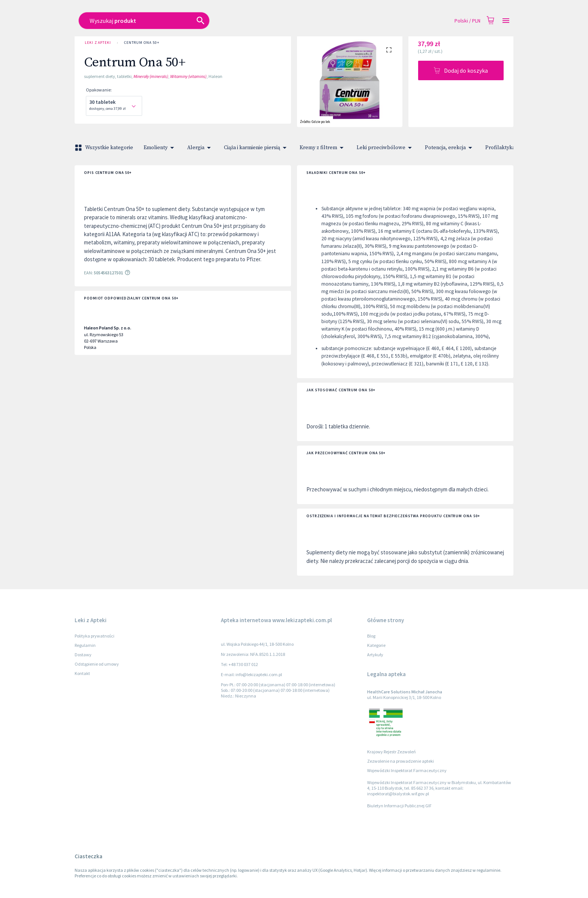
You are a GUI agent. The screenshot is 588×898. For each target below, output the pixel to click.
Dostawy (83, 655)
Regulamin (85, 645)
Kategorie (376, 645)
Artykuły (375, 655)
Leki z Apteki (98, 43)
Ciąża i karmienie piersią (256, 148)
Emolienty (160, 148)
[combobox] (240, 21)
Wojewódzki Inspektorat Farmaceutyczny (407, 770)
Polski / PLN (467, 21)
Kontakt (82, 673)
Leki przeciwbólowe (385, 148)
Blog (371, 636)
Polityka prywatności (94, 636)
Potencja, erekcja (450, 148)
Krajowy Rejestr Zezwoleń (391, 752)
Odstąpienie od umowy (97, 664)
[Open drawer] (506, 21)
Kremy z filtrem (323, 148)
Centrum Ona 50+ (142, 43)
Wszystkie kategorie (105, 148)
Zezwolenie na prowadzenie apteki (400, 761)
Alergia (200, 148)
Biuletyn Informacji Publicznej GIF (399, 806)
